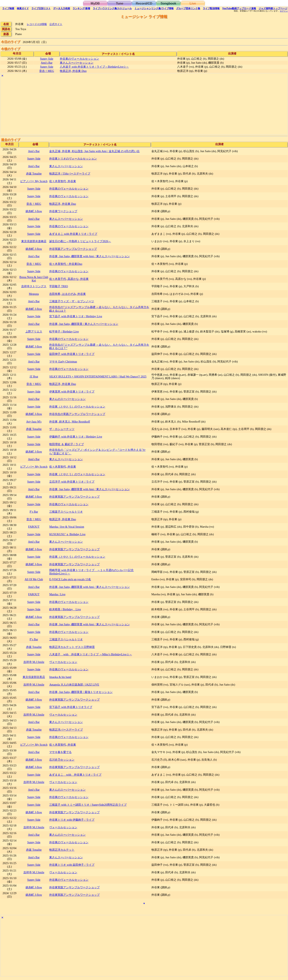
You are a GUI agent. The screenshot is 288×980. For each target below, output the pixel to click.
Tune (119, 4)
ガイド (23, 8)
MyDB (95, 4)
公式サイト (56, 24)
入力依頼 (62, 8)
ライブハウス (112, 8)
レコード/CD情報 (37, 24)
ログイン (284, 11)
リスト (41, 8)
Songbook (168, 4)
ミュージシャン (154, 8)
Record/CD (144, 4)
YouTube (239, 8)
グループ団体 (188, 8)
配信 (211, 8)
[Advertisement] (120, 106)
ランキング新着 (81, 8)
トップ (273, 8)
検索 (8, 8)
